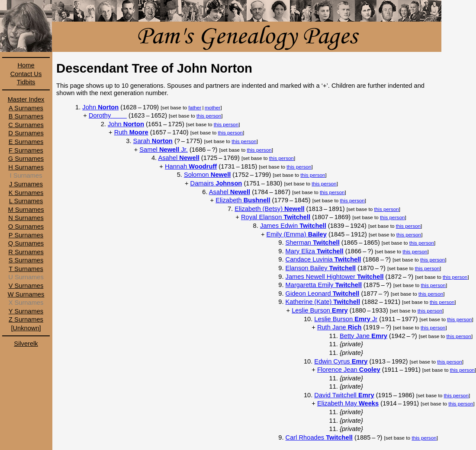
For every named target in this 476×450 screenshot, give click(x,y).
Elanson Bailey (321, 268)
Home (26, 65)
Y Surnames (26, 311)
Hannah (191, 166)
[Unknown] (26, 328)
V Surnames (26, 286)
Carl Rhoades (319, 437)
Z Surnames (26, 319)
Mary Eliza (315, 251)
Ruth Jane (339, 327)
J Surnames (26, 184)
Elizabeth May (348, 403)
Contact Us (26, 74)
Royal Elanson (276, 217)
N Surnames (26, 218)
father (195, 107)
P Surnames (26, 235)
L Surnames (26, 201)
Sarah (153, 141)
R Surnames (26, 252)
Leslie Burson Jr (346, 319)
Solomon (207, 175)
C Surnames (26, 125)
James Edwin (293, 226)
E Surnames (26, 142)
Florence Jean (349, 370)
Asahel (178, 158)
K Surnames (26, 193)
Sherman (313, 243)
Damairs (216, 183)
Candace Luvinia (323, 259)
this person (209, 116)
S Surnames (26, 260)
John (100, 107)
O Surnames (26, 227)
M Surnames (26, 210)
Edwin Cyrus (341, 361)
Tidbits (26, 82)
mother (212, 107)
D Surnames (26, 133)
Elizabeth (243, 200)
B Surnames (26, 116)
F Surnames (26, 150)
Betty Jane (363, 336)
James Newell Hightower (335, 277)
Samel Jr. (164, 150)
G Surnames (26, 159)
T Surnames (26, 269)
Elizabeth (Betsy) (269, 209)
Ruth (131, 132)
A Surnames (26, 108)
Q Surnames (26, 243)
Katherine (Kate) (323, 302)
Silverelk (26, 344)
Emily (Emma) (297, 234)
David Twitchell (344, 395)
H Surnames (26, 167)
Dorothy (108, 115)
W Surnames (26, 294)
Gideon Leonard (323, 294)
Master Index (26, 99)
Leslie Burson (320, 310)
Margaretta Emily (324, 285)
